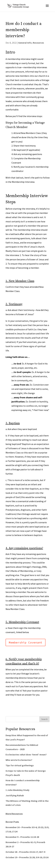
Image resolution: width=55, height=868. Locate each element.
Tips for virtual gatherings (20, 765)
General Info (25, 43)
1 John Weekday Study (17, 790)
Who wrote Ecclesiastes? (19, 760)
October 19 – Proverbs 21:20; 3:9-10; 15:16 (27, 857)
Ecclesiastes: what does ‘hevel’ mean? (26, 754)
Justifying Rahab (15, 795)
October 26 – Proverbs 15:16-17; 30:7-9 (25, 852)
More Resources (14, 814)
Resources (38, 43)
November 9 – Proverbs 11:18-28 (22, 837)
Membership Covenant (26, 642)
